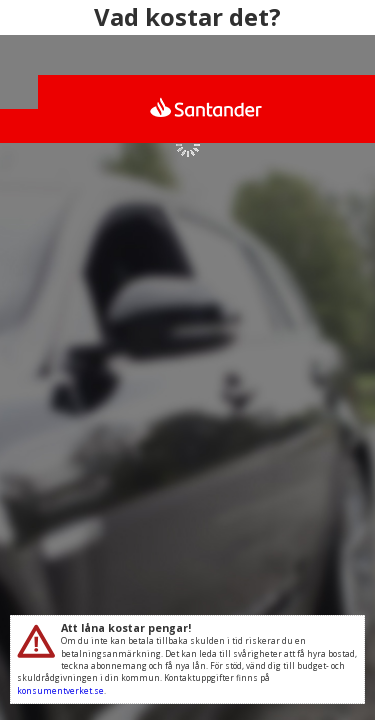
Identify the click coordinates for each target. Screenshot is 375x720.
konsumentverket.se (60, 690)
